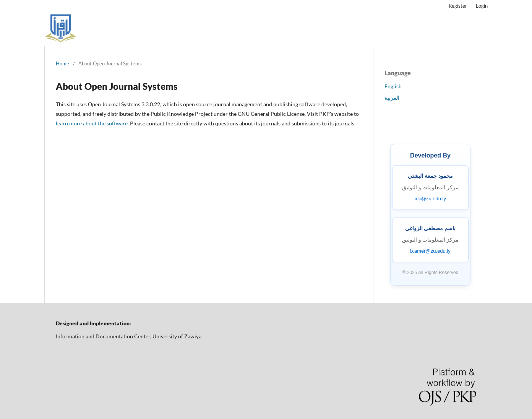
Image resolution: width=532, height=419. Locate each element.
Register (458, 6)
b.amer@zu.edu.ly (430, 251)
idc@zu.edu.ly (430, 199)
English (393, 86)
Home (62, 63)
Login (482, 6)
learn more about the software (92, 123)
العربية (392, 98)
